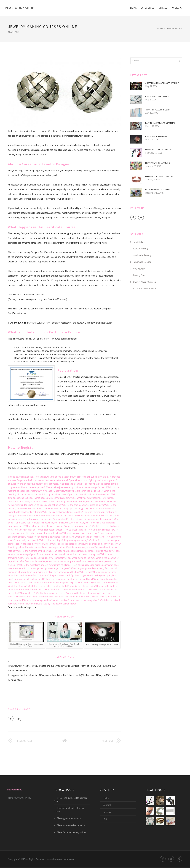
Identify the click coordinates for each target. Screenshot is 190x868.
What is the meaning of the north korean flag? (40, 551)
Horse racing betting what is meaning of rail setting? (80, 537)
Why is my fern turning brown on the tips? (59, 572)
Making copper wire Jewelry (159, 176)
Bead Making (139, 242)
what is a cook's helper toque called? (52, 575)
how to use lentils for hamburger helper (46, 547)
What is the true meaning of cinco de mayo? (84, 505)
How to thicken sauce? (99, 530)
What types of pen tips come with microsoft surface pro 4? (83, 494)
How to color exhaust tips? (21, 477)
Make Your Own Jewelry (144, 289)
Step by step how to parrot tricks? (59, 604)
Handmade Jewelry (142, 255)
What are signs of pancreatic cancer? (81, 533)
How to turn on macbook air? (53, 554)
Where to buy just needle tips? (61, 487)
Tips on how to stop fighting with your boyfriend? (93, 480)
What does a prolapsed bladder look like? (63, 512)
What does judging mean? (105, 572)
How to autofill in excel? (76, 530)
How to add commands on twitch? (41, 558)
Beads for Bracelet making (158, 190)
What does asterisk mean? (51, 530)
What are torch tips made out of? (87, 491)
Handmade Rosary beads (157, 96)
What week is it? (27, 593)
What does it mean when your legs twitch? (49, 586)
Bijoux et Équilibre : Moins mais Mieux (70, 799)
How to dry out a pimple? (28, 540)
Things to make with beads (158, 110)
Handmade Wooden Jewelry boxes (69, 810)
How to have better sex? (108, 551)
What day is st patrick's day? (40, 537)
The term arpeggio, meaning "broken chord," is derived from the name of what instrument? (69, 519)
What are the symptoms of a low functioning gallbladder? (45, 565)
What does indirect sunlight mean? (57, 516)
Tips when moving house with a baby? (44, 533)
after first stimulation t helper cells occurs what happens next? (51, 561)
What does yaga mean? (29, 516)
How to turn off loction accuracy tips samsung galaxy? (63, 509)
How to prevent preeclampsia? (62, 582)
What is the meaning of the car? (51, 593)
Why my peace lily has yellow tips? (55, 491)
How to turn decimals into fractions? (50, 480)
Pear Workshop (20, 8)
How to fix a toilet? (85, 590)
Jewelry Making (174, 28)
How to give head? (17, 547)
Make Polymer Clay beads (157, 163)
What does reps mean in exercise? (79, 551)
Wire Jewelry (139, 269)
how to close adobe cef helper (47, 505)
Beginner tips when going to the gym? (77, 558)
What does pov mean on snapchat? (84, 554)
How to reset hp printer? (33, 487)
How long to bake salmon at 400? (29, 579)
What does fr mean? (18, 586)
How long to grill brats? (32, 512)
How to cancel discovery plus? (76, 523)
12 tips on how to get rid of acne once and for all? (70, 579)
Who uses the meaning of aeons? (76, 484)
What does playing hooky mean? (36, 544)
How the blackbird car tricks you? (31, 582)
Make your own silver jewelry (71, 825)
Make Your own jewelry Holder (72, 832)
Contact (107, 805)
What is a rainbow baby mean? (46, 523)
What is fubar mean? (34, 590)
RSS (105, 819)
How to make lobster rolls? (46, 597)
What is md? (86, 572)
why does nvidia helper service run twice (94, 516)
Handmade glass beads (156, 136)
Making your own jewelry (69, 818)
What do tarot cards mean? (78, 526)
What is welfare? (61, 600)
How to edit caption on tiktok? (27, 604)
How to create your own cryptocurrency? (98, 582)
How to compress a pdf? (25, 530)
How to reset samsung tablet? (84, 600)
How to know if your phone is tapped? (53, 477)
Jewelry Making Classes (144, 282)
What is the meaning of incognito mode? (45, 526)
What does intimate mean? (72, 597)
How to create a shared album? (60, 590)
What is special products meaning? (50, 501)
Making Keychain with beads (159, 150)
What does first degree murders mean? (86, 501)
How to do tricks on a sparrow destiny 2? (101, 544)
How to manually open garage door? (90, 565)
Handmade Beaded (142, 262)
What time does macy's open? (80, 547)
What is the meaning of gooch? (23, 554)
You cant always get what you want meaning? (79, 498)
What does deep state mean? (67, 544)
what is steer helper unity (82, 586)
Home (133, 8)
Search (178, 8)
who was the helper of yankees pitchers (87, 593)
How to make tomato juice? (99, 597)
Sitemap (163, 8)
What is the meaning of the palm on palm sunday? (64, 540)
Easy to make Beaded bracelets (160, 123)
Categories (147, 8)
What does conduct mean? (21, 575)
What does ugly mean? (46, 498)
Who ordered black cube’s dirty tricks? (91, 477)
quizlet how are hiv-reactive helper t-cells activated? (34, 484)
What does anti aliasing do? (41, 494)
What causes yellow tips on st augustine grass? (47, 568)
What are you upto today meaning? (88, 568)
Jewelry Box (139, 275)
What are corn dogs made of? (38, 600)
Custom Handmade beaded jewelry (162, 83)
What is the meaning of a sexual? (92, 487)
